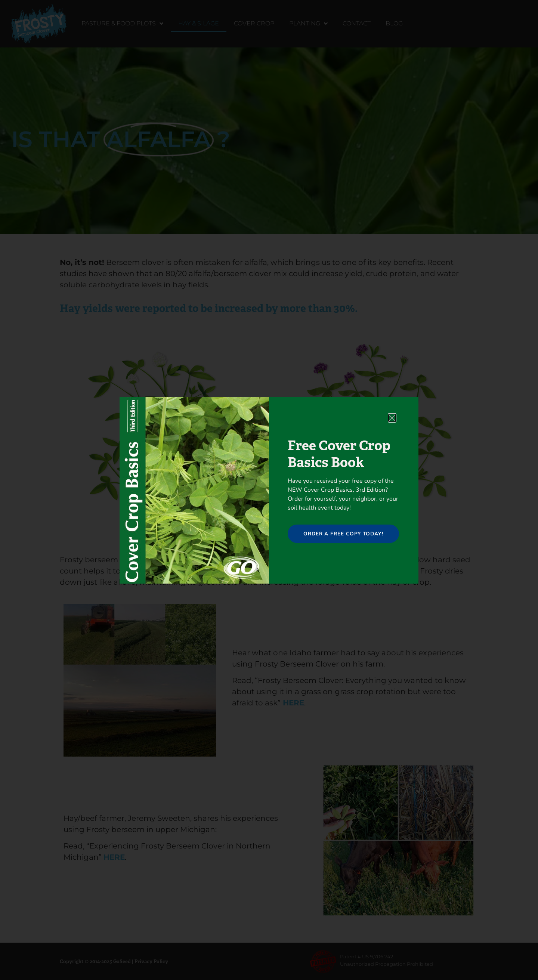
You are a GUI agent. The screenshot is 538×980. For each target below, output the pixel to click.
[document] (269, 490)
